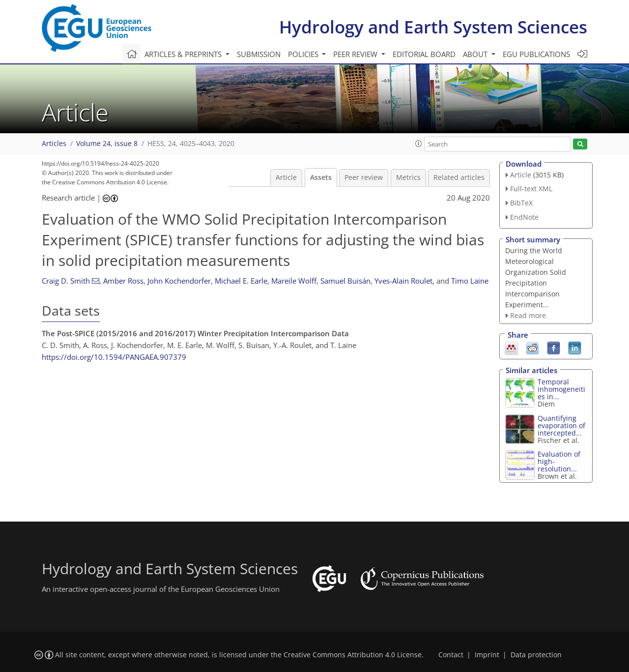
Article (286, 177)
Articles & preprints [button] (184, 54)
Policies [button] (304, 54)
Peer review (364, 177)
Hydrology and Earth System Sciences (433, 27)
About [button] (476, 54)
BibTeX (521, 203)
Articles (54, 144)
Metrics (408, 177)
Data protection (536, 655)
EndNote (524, 217)
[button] (419, 144)
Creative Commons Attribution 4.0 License (353, 655)
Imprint (487, 655)
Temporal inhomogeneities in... (561, 389)
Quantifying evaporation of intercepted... (561, 425)
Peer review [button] (356, 54)
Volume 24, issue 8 (107, 144)
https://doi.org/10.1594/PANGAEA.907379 (114, 357)
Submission (259, 54)
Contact (451, 655)
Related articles (459, 177)
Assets (321, 177)
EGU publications (536, 54)
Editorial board (424, 54)
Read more (528, 315)
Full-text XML (531, 189)
